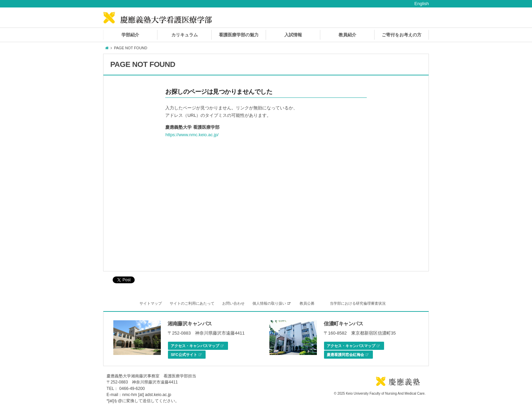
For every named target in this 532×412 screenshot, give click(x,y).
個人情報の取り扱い (271, 303)
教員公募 (307, 303)
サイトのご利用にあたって (192, 303)
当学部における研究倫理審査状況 (358, 303)
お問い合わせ (233, 303)
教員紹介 (347, 35)
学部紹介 (130, 35)
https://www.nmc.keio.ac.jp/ (192, 135)
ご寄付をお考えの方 (402, 35)
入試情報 (293, 35)
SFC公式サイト (186, 355)
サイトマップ (151, 303)
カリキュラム (185, 35)
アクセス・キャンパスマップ (197, 346)
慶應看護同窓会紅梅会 (348, 355)
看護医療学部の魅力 (239, 35)
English (422, 4)
